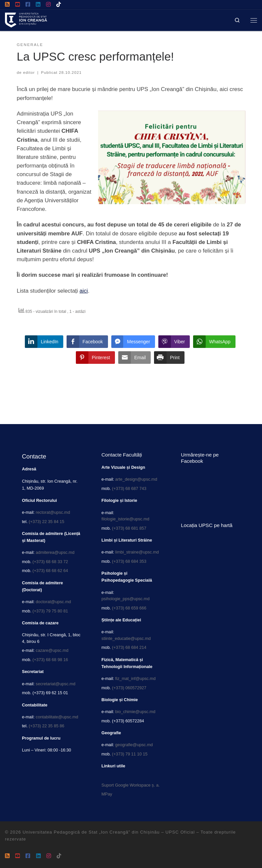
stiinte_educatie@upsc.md (126, 639)
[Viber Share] (174, 342)
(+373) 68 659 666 (129, 608)
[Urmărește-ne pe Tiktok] (59, 5)
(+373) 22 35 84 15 (47, 522)
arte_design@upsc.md (136, 479)
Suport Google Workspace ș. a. (131, 785)
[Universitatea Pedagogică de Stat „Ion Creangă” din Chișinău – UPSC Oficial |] (26, 19)
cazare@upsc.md (52, 651)
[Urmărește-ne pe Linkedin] (38, 5)
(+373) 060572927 (129, 688)
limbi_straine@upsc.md (137, 552)
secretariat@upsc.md (56, 684)
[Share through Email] (134, 358)
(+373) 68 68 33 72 (50, 562)
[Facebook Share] (87, 342)
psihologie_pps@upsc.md (125, 599)
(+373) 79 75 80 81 (50, 611)
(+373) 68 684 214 (129, 648)
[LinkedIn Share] (44, 342)
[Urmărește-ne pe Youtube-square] (18, 5)
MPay (107, 794)
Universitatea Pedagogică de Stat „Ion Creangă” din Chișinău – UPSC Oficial (109, 832)
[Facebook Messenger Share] (133, 342)
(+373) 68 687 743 (129, 489)
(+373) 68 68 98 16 (50, 660)
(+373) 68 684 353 (129, 561)
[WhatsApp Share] (214, 342)
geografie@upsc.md (134, 745)
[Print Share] (169, 358)
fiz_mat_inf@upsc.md (135, 679)
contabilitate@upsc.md (57, 717)
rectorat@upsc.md (53, 512)
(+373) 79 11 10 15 (130, 754)
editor (29, 72)
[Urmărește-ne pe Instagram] (48, 5)
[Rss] (7, 5)
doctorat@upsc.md (53, 602)
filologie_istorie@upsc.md (125, 519)
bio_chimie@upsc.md (135, 712)
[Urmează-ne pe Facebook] (28, 5)
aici (84, 291)
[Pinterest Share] (95, 358)
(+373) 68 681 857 (129, 528)
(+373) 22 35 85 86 (47, 726)
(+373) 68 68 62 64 (50, 571)
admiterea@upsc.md (55, 553)
